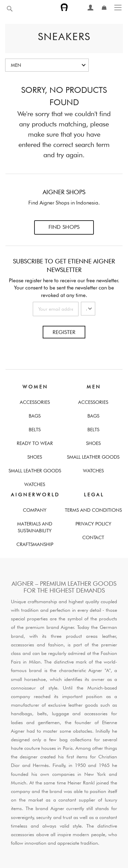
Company (35, 510)
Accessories (35, 402)
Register (64, 332)
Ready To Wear (35, 443)
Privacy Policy (93, 524)
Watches (35, 484)
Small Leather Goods (35, 471)
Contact (93, 537)
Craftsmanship (35, 544)
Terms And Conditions (93, 510)
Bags (35, 416)
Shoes (35, 457)
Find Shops (64, 227)
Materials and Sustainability (35, 527)
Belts (35, 430)
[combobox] (26, 9)
